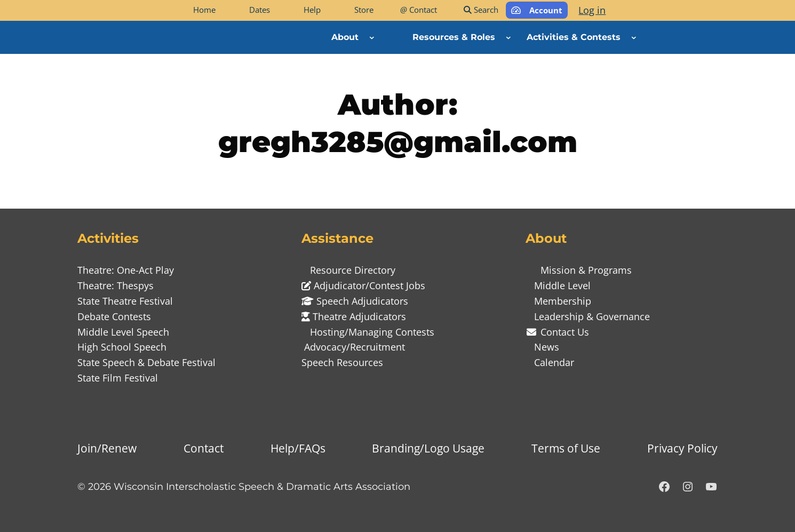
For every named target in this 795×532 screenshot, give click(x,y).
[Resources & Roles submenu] (508, 37)
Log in (592, 10)
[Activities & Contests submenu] (634, 37)
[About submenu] (372, 37)
